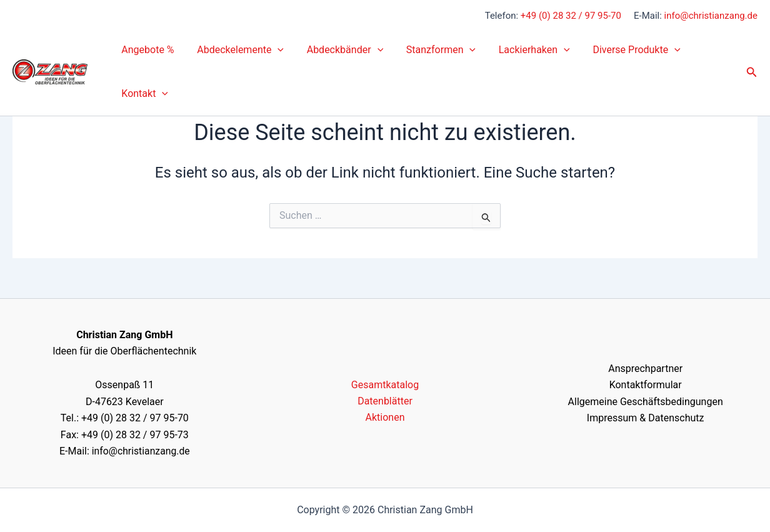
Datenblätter (385, 401)
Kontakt (143, 94)
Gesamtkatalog (385, 385)
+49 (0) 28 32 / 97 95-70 (571, 16)
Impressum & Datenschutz (646, 418)
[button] (273, 50)
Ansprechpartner (645, 369)
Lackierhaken (521, 50)
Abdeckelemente (236, 50)
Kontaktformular (646, 385)
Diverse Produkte (621, 50)
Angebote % (146, 50)
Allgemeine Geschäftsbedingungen (646, 402)
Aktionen (385, 417)
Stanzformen (431, 50)
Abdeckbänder (337, 50)
